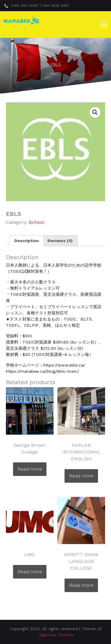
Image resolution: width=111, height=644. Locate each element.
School (36, 222)
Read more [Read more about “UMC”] (30, 572)
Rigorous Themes (56, 635)
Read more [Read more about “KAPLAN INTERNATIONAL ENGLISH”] (81, 476)
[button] (95, 112)
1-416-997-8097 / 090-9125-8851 (37, 6)
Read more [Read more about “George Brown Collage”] (30, 469)
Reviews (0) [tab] (60, 241)
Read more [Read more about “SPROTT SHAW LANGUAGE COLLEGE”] (81, 585)
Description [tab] (26, 241)
